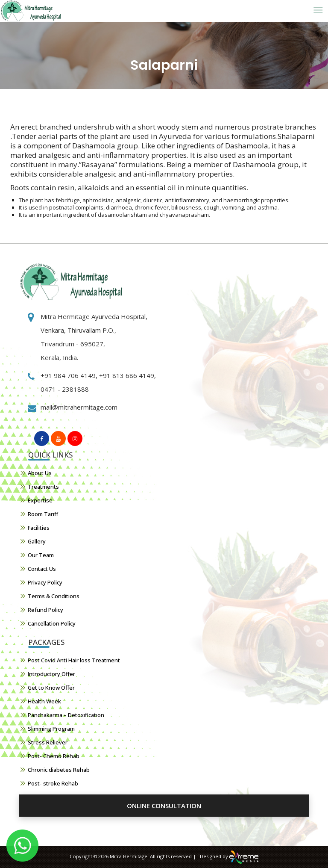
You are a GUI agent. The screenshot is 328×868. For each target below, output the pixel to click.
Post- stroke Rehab (53, 783)
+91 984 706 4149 (68, 375)
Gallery (37, 541)
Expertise (40, 500)
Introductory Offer (51, 674)
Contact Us (42, 569)
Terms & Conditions (54, 596)
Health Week (44, 701)
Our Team (41, 555)
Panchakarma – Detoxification (66, 715)
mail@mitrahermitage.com (79, 407)
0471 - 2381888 (65, 389)
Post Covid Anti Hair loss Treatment (74, 660)
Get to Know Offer (51, 688)
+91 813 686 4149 (126, 375)
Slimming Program (51, 729)
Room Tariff (43, 514)
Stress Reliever (48, 742)
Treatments (43, 487)
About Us (40, 473)
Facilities (39, 528)
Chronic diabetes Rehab (59, 770)
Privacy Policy (45, 582)
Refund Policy (45, 610)
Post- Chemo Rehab (54, 756)
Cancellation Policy (52, 623)
